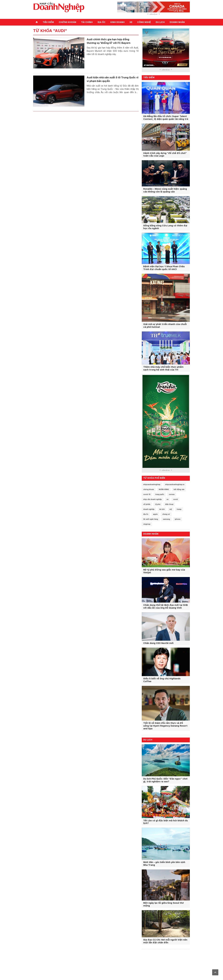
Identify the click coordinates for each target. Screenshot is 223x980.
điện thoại (169, 504)
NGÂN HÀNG (164, 489)
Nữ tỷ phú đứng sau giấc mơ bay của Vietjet (164, 571)
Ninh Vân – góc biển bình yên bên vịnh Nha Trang (164, 864)
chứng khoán (149, 489)
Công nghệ (144, 22)
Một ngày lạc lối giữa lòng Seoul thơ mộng (164, 904)
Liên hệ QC (154, 14)
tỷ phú (158, 504)
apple (155, 514)
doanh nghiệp (149, 509)
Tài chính (87, 22)
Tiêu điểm (48, 22)
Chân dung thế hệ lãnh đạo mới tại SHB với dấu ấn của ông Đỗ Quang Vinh (166, 606)
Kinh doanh (117, 22)
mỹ (171, 509)
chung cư (166, 514)
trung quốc (160, 494)
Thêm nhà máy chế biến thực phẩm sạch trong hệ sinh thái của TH (163, 368)
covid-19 (147, 494)
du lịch (162, 509)
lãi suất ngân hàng (151, 519)
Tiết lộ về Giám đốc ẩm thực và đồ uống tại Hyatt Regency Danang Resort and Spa (165, 726)
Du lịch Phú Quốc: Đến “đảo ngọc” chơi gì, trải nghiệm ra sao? (165, 780)
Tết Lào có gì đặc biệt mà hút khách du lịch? (166, 822)
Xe (131, 22)
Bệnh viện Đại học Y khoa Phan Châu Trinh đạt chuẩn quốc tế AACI (164, 268)
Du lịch (160, 22)
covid (175, 499)
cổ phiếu (147, 504)
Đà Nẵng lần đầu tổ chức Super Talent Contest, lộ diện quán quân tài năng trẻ (166, 118)
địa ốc (146, 514)
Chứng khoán (67, 22)
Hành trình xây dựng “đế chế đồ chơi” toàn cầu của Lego (165, 155)
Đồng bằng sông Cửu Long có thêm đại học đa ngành (165, 227)
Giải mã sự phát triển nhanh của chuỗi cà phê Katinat (165, 326)
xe (167, 499)
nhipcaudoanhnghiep (152, 484)
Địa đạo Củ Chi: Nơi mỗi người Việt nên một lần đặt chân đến (165, 941)
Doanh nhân (177, 22)
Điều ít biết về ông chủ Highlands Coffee (162, 680)
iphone (178, 519)
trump (179, 509)
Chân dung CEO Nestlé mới (158, 643)
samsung (166, 519)
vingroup (147, 524)
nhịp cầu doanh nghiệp (153, 499)
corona (172, 494)
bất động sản (179, 489)
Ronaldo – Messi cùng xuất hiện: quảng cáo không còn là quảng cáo (165, 190)
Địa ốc (101, 22)
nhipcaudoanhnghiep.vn (175, 484)
